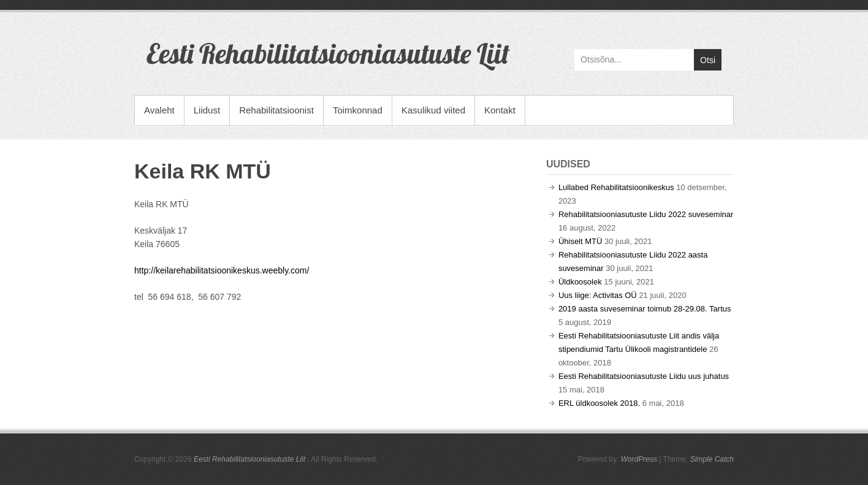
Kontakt (500, 110)
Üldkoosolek (580, 282)
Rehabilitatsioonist (276, 110)
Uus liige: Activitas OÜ (598, 295)
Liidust (207, 110)
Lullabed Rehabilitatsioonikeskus (616, 187)
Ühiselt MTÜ (581, 241)
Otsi (708, 60)
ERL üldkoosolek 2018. (599, 403)
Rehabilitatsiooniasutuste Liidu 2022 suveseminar (646, 214)
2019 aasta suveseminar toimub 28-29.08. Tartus (645, 309)
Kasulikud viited (433, 110)
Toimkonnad (358, 110)
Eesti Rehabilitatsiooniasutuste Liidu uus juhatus (644, 376)
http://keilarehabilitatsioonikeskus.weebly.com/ (222, 270)
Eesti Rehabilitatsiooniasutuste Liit (328, 53)
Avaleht (159, 110)
